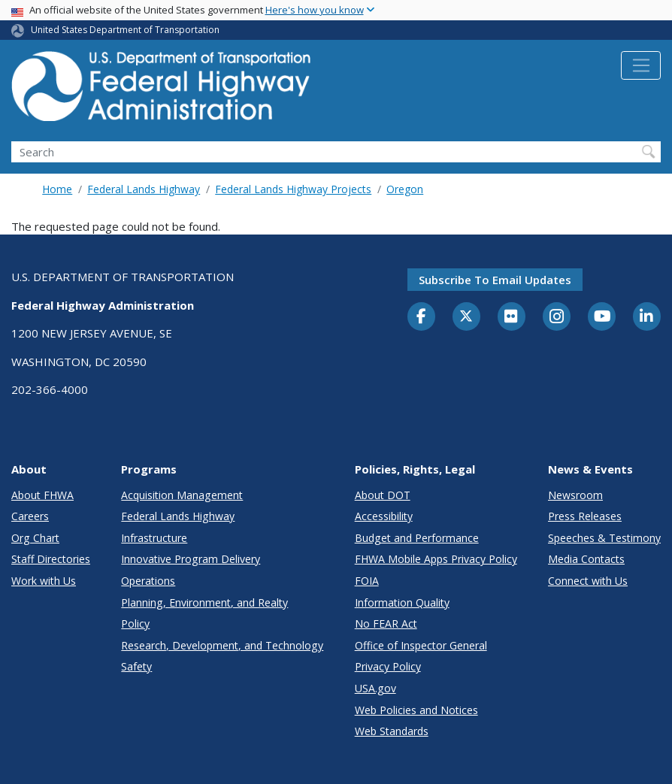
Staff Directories (51, 559)
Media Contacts (586, 559)
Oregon (405, 189)
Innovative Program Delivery (191, 559)
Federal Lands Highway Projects (293, 189)
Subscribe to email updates (495, 280)
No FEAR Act (386, 624)
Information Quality (402, 602)
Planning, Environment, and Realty (204, 602)
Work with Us (44, 581)
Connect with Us (588, 581)
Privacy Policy (388, 666)
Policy (135, 624)
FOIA (367, 581)
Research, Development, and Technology (222, 645)
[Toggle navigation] (641, 65)
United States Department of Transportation (125, 30)
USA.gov (375, 688)
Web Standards (392, 731)
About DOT (383, 495)
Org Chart (35, 538)
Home (57, 189)
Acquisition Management (182, 495)
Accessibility (384, 516)
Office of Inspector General (421, 645)
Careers (30, 516)
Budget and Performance (417, 538)
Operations (148, 581)
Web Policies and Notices (416, 710)
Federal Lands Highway (144, 189)
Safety (136, 666)
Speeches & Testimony (604, 538)
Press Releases (585, 516)
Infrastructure (154, 538)
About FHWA (42, 495)
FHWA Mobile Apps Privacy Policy (436, 559)
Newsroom (575, 495)
